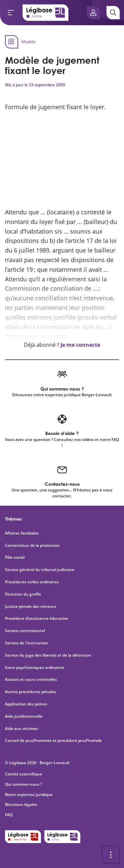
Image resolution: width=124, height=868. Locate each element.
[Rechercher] (113, 13)
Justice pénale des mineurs (31, 607)
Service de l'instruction (27, 643)
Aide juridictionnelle (24, 716)
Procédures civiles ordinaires (32, 582)
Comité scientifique (23, 774)
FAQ (9, 815)
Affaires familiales (22, 533)
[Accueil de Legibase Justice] (46, 13)
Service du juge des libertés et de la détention (48, 655)
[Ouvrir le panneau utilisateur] (93, 13)
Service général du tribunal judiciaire (40, 570)
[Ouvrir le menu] (11, 13)
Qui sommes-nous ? (23, 784)
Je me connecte (80, 345)
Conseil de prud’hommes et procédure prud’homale (54, 741)
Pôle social (15, 557)
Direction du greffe (23, 594)
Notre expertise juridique (29, 795)
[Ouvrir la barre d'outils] (111, 855)
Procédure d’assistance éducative (37, 618)
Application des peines (26, 704)
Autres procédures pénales (31, 692)
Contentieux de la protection (32, 545)
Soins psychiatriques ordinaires (35, 668)
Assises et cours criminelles (31, 680)
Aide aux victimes (21, 729)
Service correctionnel (25, 631)
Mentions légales (21, 804)
